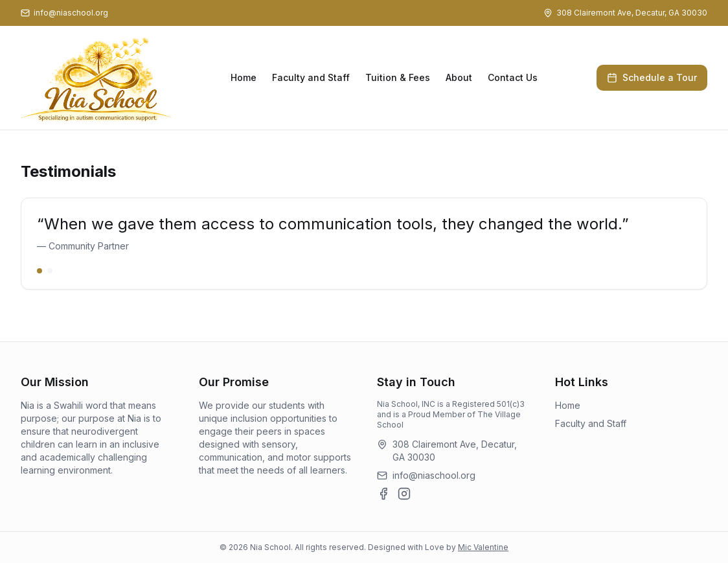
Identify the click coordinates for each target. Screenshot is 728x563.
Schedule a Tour (652, 77)
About (459, 77)
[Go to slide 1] (40, 271)
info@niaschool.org (434, 475)
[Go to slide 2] (50, 271)
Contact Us (513, 77)
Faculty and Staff (311, 77)
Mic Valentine (483, 547)
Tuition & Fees (398, 77)
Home (244, 77)
